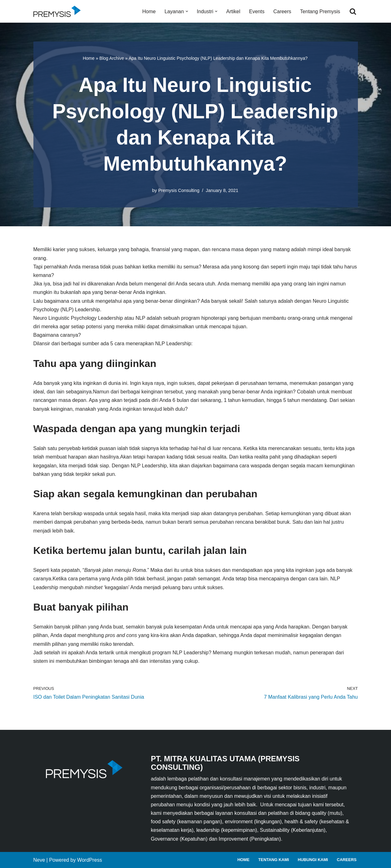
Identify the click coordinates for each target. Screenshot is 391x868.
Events (257, 11)
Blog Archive (112, 58)
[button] (187, 11)
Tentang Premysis (320, 11)
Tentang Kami (274, 860)
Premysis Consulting (179, 190)
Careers (282, 11)
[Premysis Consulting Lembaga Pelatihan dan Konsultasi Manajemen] (59, 11)
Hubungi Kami (313, 860)
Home (149, 11)
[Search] (353, 11)
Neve (39, 860)
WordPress (90, 860)
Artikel (233, 11)
